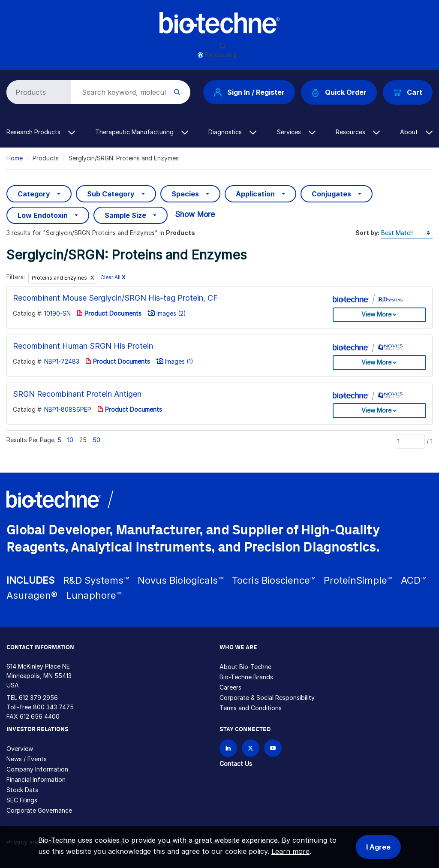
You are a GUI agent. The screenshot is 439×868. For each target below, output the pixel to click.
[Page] (410, 441)
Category (34, 194)
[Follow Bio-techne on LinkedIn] (228, 748)
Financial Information (36, 779)
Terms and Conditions (251, 708)
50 (96, 440)
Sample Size (125, 215)
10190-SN (57, 313)
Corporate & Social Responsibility (267, 698)
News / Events (27, 759)
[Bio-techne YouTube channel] (273, 748)
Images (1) (175, 361)
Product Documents (109, 313)
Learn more (290, 851)
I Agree (378, 847)
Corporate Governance (39, 810)
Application (255, 194)
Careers (230, 687)
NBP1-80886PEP (68, 409)
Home (15, 158)
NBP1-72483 (62, 361)
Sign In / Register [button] (249, 92)
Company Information (37, 769)
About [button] (416, 132)
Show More (195, 214)
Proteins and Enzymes (60, 278)
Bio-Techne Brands (246, 677)
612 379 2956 (38, 698)
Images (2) (167, 313)
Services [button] (296, 132)
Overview (20, 749)
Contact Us (236, 764)
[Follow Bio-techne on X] (251, 748)
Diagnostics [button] (232, 132)
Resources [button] (358, 132)
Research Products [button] (41, 132)
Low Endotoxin (43, 215)
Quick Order (339, 92)
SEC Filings (22, 800)
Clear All (113, 277)
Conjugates (331, 194)
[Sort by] (407, 233)
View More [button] (376, 314)
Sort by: (367, 233)
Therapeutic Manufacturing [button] (142, 132)
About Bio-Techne (245, 667)
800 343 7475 (53, 707)
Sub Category (111, 194)
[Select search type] (37, 92)
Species (185, 194)
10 (70, 440)
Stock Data (23, 790)
